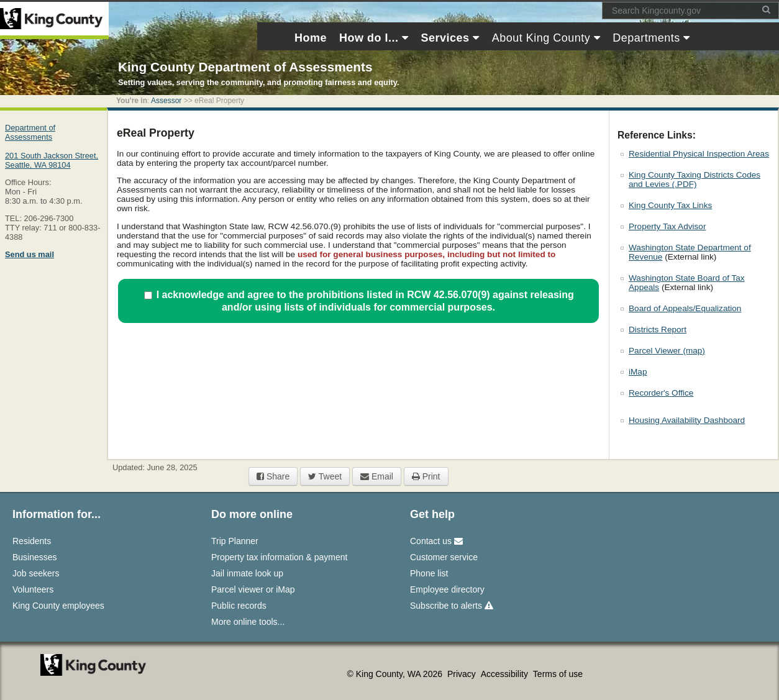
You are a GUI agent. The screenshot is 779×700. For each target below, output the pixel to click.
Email (377, 476)
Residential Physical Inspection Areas (699, 154)
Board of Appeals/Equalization (685, 308)
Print (426, 476)
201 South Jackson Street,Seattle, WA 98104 (52, 160)
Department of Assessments (30, 132)
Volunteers (33, 589)
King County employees (58, 606)
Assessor (166, 101)
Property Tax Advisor (667, 226)
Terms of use (558, 674)
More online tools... (248, 622)
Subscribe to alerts (452, 606)
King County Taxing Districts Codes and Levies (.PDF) (695, 180)
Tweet (325, 476)
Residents (32, 541)
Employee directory (447, 589)
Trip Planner (235, 541)
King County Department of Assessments (245, 67)
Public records (239, 606)
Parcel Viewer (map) (667, 351)
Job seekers (36, 573)
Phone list (429, 573)
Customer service (444, 557)
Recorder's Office (661, 393)
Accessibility (506, 674)
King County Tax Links (670, 205)
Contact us (436, 541)
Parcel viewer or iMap (253, 589)
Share (273, 476)
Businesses (35, 557)
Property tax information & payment (279, 557)
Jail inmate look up (247, 573)
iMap (638, 372)
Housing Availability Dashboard (687, 420)
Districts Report (658, 330)
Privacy (463, 674)
